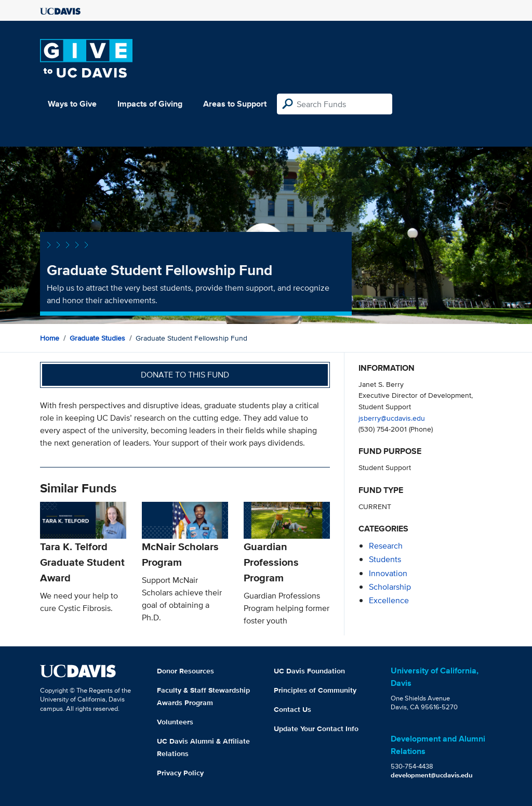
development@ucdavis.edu (432, 775)
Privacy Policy (180, 773)
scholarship (390, 587)
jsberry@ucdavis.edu (392, 418)
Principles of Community (315, 690)
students (385, 559)
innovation (388, 573)
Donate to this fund (185, 375)
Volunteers (175, 722)
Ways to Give (72, 104)
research (386, 546)
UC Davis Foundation (309, 671)
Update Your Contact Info (316, 729)
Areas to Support (235, 104)
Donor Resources (185, 671)
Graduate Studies (97, 338)
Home (50, 338)
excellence (389, 600)
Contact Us (292, 709)
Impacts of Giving (150, 104)
